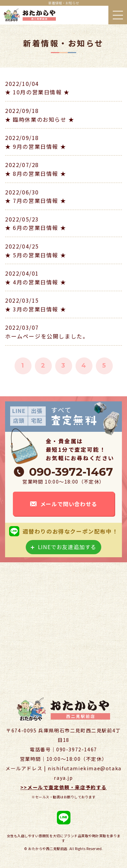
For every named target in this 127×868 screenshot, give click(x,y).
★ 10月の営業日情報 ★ (37, 92)
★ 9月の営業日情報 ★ (36, 146)
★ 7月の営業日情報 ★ (36, 201)
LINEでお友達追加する (67, 547)
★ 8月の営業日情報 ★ (36, 173)
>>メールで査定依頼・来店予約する (63, 787)
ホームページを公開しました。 (47, 336)
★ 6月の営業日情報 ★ (36, 228)
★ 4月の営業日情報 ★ (36, 282)
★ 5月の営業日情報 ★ (36, 255)
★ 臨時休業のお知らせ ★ (40, 119)
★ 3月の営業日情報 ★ (36, 309)
